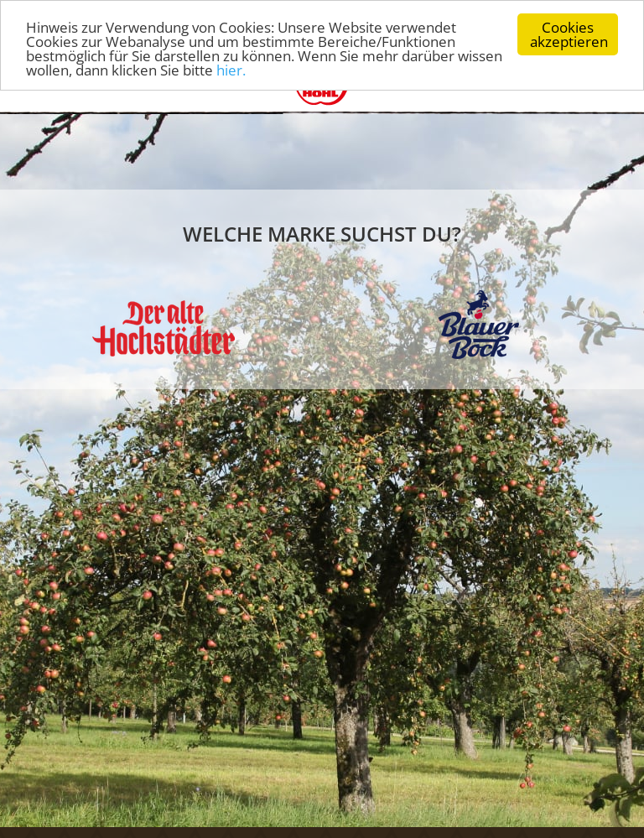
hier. (231, 68)
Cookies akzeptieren (569, 32)
